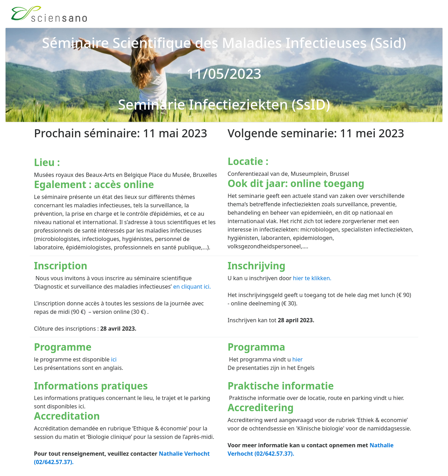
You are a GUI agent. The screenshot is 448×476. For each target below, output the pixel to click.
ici (114, 359)
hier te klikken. (312, 278)
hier (297, 359)
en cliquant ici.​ (192, 287)
